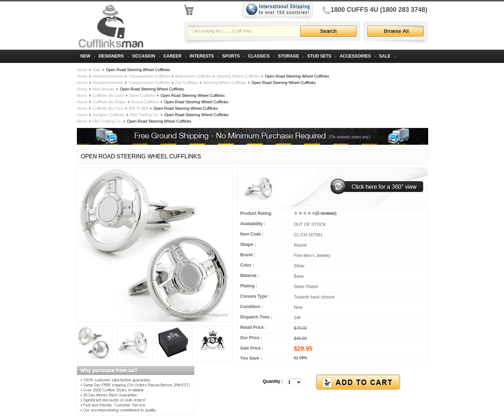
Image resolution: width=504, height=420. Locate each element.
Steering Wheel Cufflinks (238, 76)
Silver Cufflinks (142, 95)
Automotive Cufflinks (193, 76)
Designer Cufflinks (109, 115)
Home (82, 70)
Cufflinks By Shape (109, 102)
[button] (332, 382)
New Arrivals (104, 89)
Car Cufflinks (187, 83)
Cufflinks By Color (108, 95)
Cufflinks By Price (108, 108)
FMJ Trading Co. (144, 115)
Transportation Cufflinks (149, 76)
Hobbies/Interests (108, 76)
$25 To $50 (138, 108)
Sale (97, 70)
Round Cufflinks (145, 102)
